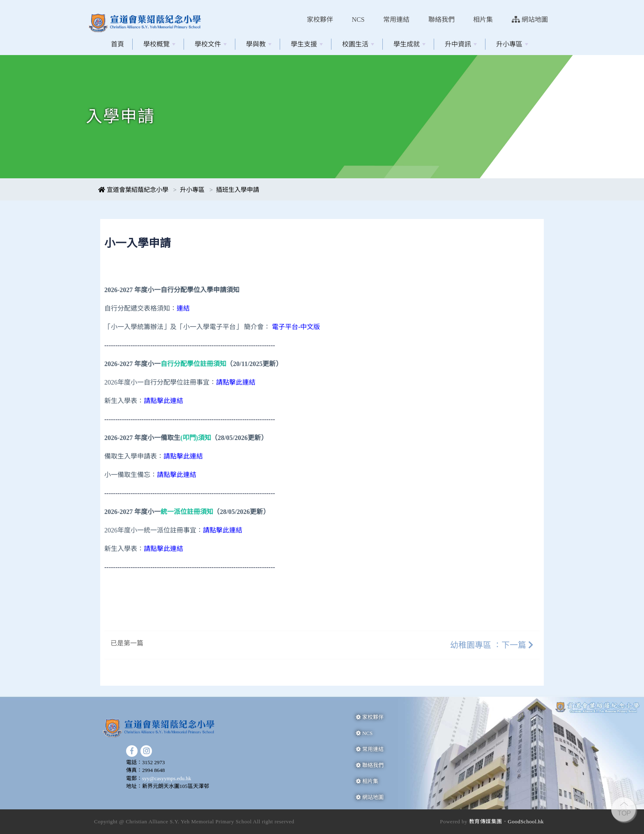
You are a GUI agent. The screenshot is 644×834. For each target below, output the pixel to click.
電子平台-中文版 (296, 327)
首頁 (117, 44)
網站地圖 (530, 20)
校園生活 (358, 44)
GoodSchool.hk (526, 821)
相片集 (483, 20)
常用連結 (396, 20)
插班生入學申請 (238, 190)
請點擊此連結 (183, 456)
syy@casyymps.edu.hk (167, 778)
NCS (358, 20)
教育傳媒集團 (486, 821)
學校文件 (211, 44)
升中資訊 (461, 44)
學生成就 (409, 44)
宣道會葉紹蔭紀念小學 (133, 190)
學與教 (259, 44)
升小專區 (512, 44)
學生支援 (307, 44)
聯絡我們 (442, 20)
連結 (183, 308)
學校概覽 (159, 44)
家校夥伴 (320, 20)
